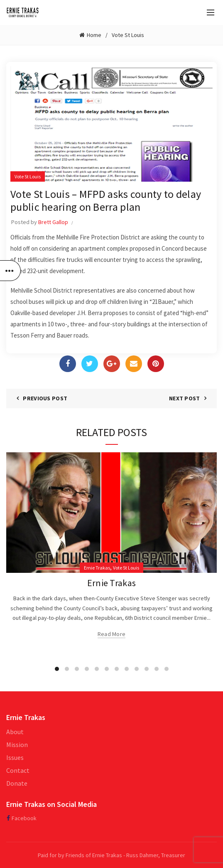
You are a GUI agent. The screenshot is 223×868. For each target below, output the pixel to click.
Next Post (185, 398)
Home (94, 35)
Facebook (24, 818)
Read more (112, 634)
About (15, 732)
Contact (18, 770)
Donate (17, 783)
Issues (15, 757)
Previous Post (45, 398)
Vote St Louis (128, 35)
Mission (17, 745)
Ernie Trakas (97, 568)
